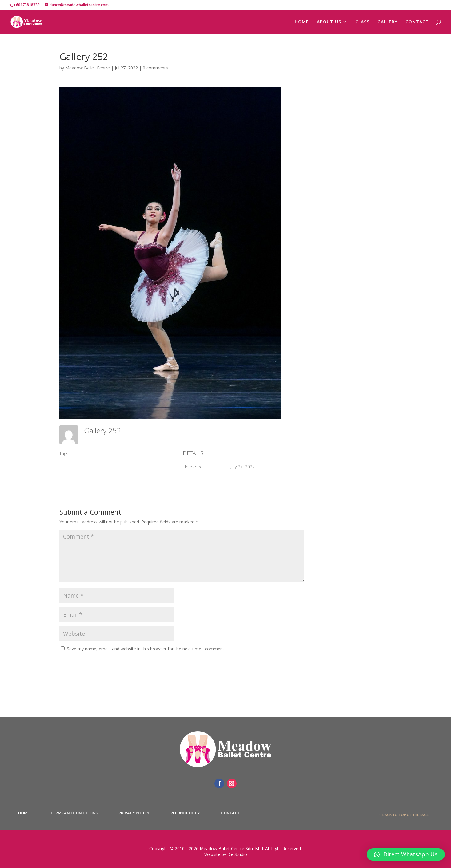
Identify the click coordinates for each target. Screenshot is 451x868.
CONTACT (417, 22)
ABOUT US (329, 22)
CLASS (362, 22)
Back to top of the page (405, 815)
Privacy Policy (134, 813)
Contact (231, 813)
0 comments (155, 68)
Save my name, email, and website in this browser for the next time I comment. (146, 649)
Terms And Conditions (74, 813)
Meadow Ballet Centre (88, 68)
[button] (406, 854)
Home (24, 813)
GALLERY (387, 22)
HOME (302, 22)
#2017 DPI (84, 454)
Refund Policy (185, 813)
